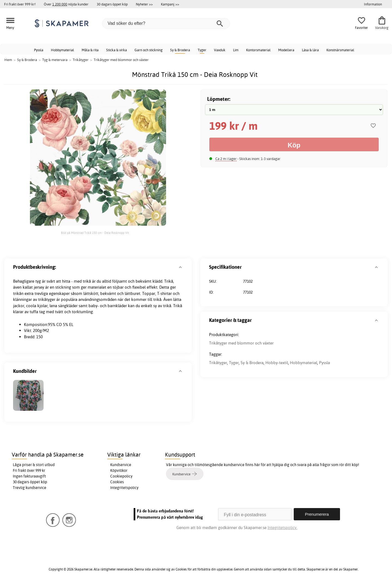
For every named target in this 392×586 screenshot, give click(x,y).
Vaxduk (220, 50)
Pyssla (39, 50)
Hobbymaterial (62, 50)
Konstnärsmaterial (340, 50)
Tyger (202, 50)
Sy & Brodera (180, 50)
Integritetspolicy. (282, 528)
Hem (8, 60)
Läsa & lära (310, 50)
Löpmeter (218, 99)
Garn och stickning (148, 50)
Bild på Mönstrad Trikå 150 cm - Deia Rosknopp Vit (95, 233)
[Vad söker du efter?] (166, 23)
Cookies (117, 482)
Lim (236, 50)
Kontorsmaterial (258, 50)
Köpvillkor (119, 470)
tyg (38, 281)
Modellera (286, 50)
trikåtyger (47, 299)
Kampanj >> (170, 4)
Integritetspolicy (124, 488)
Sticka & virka (117, 50)
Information (373, 4)
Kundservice (121, 465)
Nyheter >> (144, 4)
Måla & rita (90, 50)
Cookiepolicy (121, 476)
